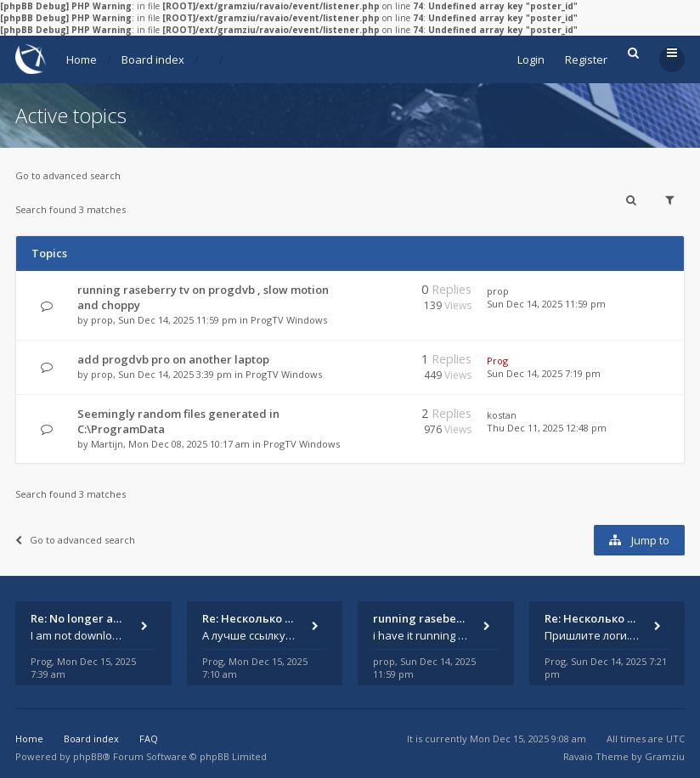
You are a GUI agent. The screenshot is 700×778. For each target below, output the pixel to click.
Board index (153, 59)
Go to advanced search (68, 175)
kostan (502, 415)
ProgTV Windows (289, 320)
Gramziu (665, 756)
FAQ (149, 739)
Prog (497, 361)
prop (102, 320)
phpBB (88, 756)
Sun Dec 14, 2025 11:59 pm (546, 304)
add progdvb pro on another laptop (173, 359)
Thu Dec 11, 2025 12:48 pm (547, 428)
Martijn (107, 444)
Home (82, 59)
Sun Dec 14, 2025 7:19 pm (544, 373)
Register (586, 59)
